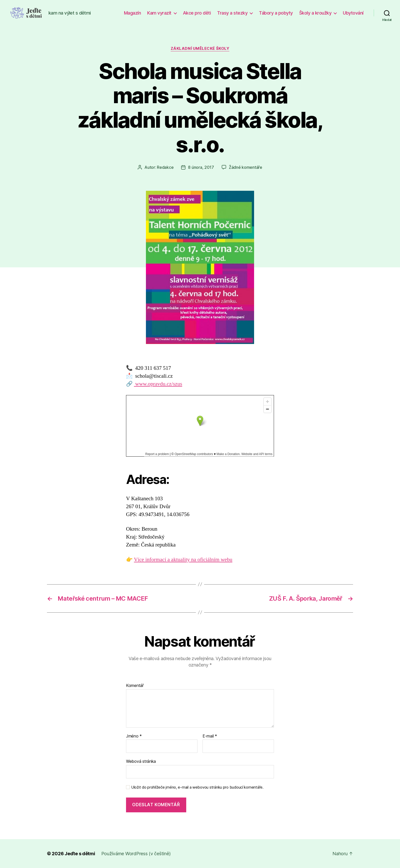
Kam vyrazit (159, 13)
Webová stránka (141, 761)
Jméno (134, 736)
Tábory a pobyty (276, 13)
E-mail (210, 736)
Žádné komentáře (246, 167)
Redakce (165, 167)
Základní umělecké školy (200, 49)
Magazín (133, 13)
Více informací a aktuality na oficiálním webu (183, 560)
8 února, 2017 (201, 167)
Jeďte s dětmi (80, 854)
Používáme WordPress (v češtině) (136, 854)
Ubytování (353, 13)
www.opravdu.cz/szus (158, 384)
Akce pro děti (197, 13)
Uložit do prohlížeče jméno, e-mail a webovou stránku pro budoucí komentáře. (197, 787)
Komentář (135, 686)
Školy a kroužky (315, 13)
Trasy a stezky (232, 13)
